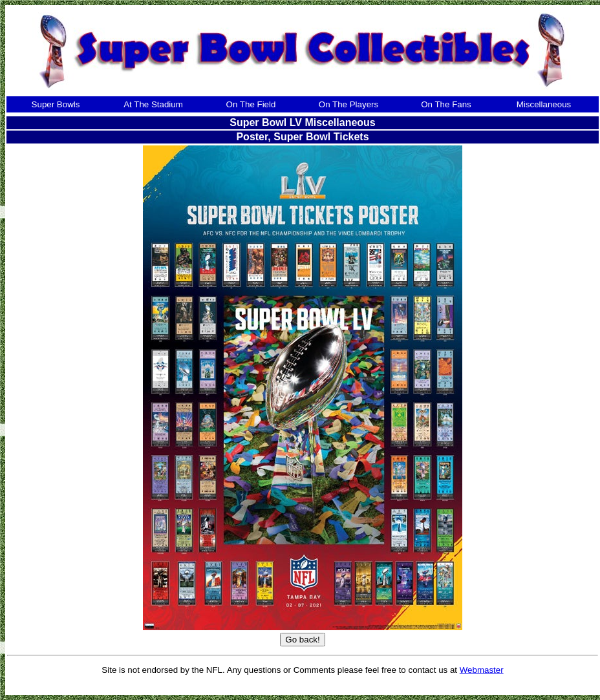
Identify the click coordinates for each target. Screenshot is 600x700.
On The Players (348, 104)
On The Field (251, 104)
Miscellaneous (544, 104)
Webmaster (482, 670)
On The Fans (446, 104)
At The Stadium (153, 104)
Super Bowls (56, 104)
